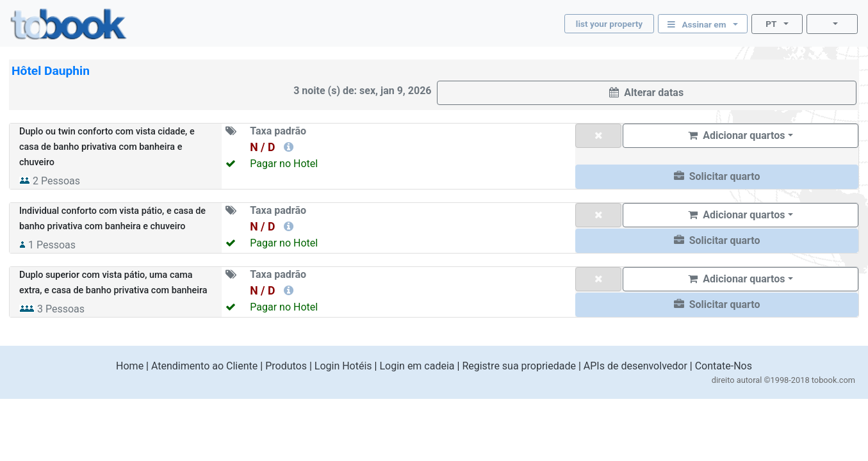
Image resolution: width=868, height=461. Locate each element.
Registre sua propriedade (519, 366)
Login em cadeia (417, 366)
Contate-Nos (724, 366)
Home (130, 366)
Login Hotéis (343, 366)
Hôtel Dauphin (51, 71)
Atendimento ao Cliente (204, 366)
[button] (717, 177)
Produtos (286, 366)
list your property (609, 24)
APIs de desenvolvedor (635, 366)
